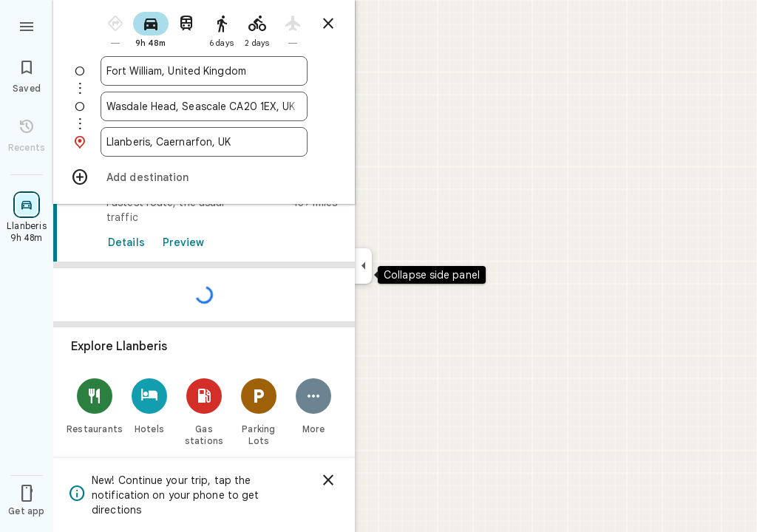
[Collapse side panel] (363, 266)
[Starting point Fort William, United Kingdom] (204, 71)
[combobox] (204, 71)
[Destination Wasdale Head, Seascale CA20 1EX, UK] (204, 106)
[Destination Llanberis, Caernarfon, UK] (204, 142)
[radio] (115, 28)
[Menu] (27, 25)
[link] (204, 339)
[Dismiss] (328, 480)
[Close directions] (328, 24)
